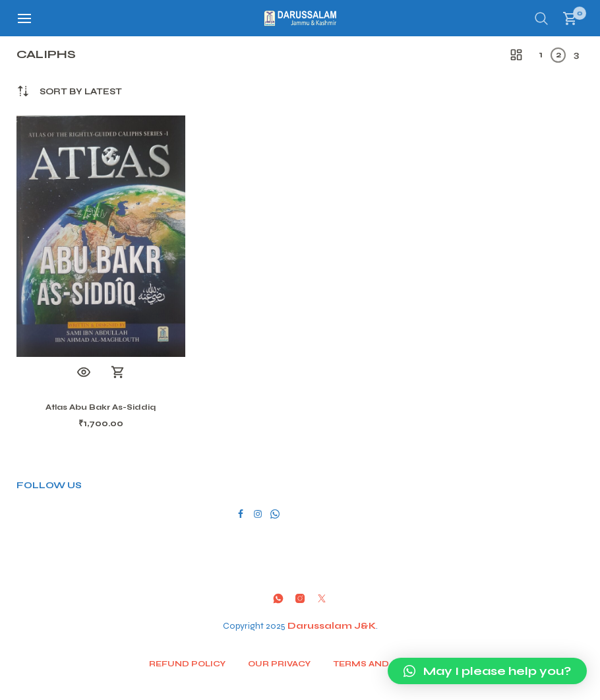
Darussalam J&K (332, 626)
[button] (487, 671)
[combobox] (81, 92)
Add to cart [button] (118, 373)
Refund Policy (187, 664)
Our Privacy (279, 664)
